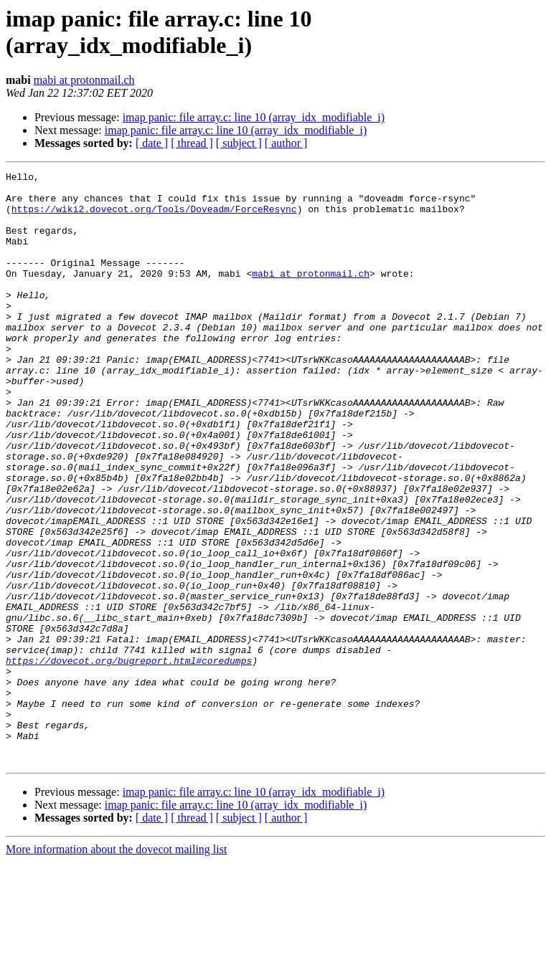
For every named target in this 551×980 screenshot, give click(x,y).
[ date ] (152, 143)
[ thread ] (192, 143)
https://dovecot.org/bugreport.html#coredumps (129, 759)
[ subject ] (239, 143)
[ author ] (286, 143)
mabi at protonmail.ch (84, 80)
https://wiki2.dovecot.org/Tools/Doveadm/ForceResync (154, 217)
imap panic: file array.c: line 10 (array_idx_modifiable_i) (254, 117)
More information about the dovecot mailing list (116, 967)
